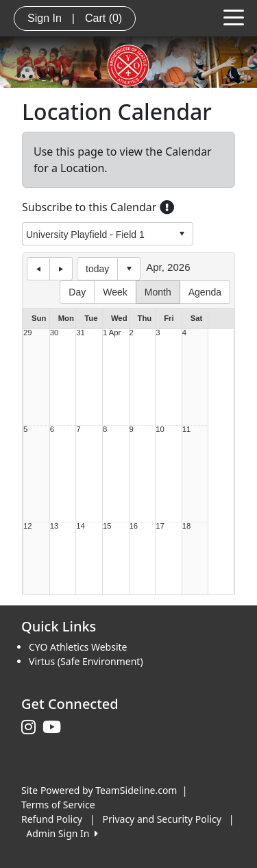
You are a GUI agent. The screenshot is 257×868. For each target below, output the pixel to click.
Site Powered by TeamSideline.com (99, 790)
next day (61, 269)
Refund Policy (52, 819)
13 (54, 526)
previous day (38, 269)
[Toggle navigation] (234, 16)
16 (134, 526)
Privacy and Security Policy (162, 819)
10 (160, 430)
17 (160, 526)
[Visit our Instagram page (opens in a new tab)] (32, 727)
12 (28, 526)
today (97, 269)
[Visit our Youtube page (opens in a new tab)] (55, 727)
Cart (103, 18)
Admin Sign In (62, 833)
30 (54, 333)
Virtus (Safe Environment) (86, 661)
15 (107, 526)
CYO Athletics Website (78, 647)
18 (187, 526)
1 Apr (112, 333)
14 (81, 526)
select (182, 234)
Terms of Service (58, 805)
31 (81, 333)
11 (187, 430)
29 (28, 333)
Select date (129, 269)
